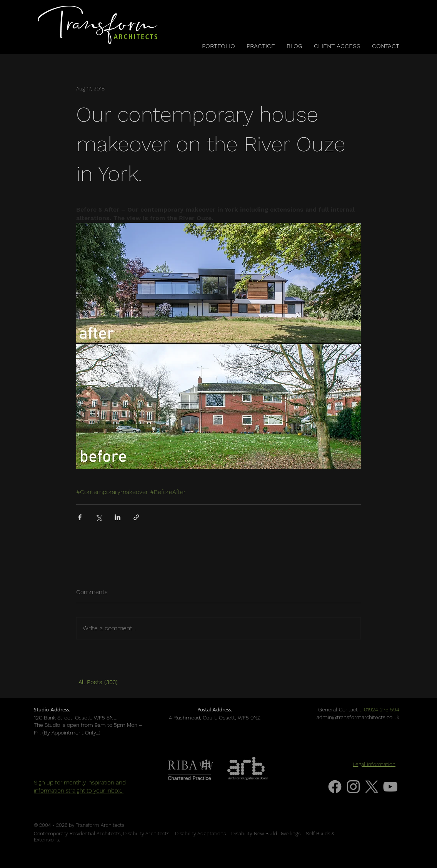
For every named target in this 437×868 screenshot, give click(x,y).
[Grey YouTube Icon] (390, 787)
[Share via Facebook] (80, 517)
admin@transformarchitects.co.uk (358, 717)
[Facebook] (335, 787)
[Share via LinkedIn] (118, 517)
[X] (372, 787)
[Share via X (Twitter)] (99, 517)
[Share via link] (136, 517)
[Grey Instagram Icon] (353, 787)
